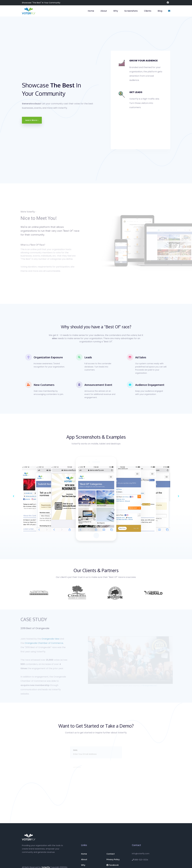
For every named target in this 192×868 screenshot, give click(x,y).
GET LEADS (136, 92)
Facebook (113, 865)
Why (116, 11)
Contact (111, 854)
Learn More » (32, 120)
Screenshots (131, 11)
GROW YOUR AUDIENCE (143, 61)
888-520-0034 (140, 860)
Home (91, 11)
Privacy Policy (113, 859)
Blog (160, 11)
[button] (14, 496)
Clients (148, 11)
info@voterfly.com (141, 854)
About (104, 11)
